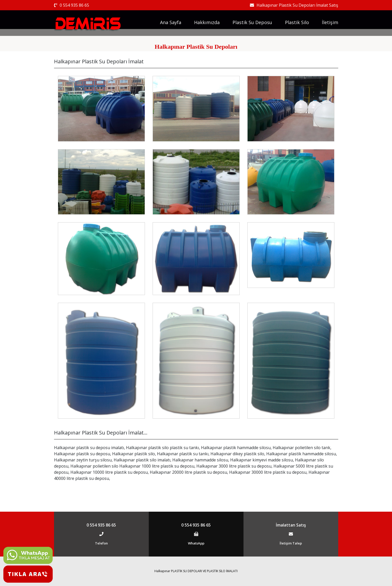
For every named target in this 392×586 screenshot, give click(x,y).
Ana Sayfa (171, 22)
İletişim (330, 22)
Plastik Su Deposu (252, 22)
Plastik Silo (297, 22)
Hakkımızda (207, 22)
